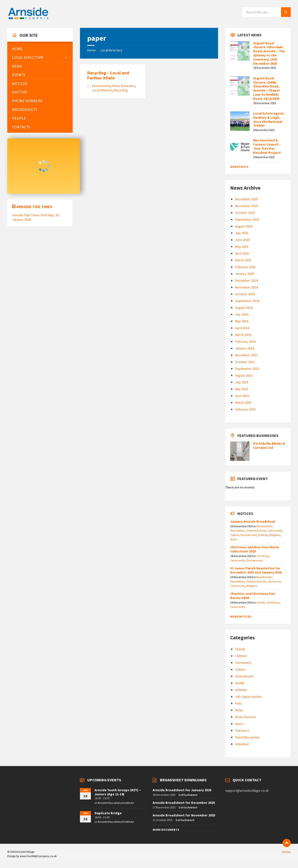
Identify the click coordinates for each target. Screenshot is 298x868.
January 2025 (244, 274)
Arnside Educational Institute (116, 803)
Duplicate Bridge (108, 813)
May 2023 (242, 389)
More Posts (239, 167)
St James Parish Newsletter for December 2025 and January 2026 (256, 570)
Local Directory (111, 50)
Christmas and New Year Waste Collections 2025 (255, 549)
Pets (238, 703)
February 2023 (245, 409)
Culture (235, 535)
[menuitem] (40, 49)
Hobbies (263, 535)
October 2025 (245, 213)
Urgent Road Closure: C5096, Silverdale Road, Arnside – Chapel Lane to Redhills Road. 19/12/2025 (266, 88)
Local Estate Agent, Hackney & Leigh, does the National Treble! (269, 119)
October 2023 (245, 362)
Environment (101, 86)
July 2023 (242, 382)
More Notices (241, 616)
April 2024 (242, 328)
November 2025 (246, 206)
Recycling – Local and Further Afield (108, 75)
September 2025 (247, 219)
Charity (261, 602)
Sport (233, 539)
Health (240, 683)
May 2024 (242, 321)
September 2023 (247, 369)
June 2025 (242, 240)
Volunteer (242, 744)
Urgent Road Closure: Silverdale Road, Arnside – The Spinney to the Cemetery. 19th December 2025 (269, 53)
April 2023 (242, 396)
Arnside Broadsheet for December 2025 (184, 803)
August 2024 (244, 308)
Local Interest (102, 90)
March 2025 (243, 260)
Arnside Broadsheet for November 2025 (184, 815)
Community (275, 531)
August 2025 (244, 226)
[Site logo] (28, 18)
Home (91, 50)
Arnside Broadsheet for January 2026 (182, 790)
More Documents (166, 830)
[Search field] (267, 12)
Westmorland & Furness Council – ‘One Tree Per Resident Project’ (267, 146)
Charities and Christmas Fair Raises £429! (253, 596)
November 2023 (246, 355)
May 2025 (242, 247)
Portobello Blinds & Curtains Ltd (269, 446)
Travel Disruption (247, 737)
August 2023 (244, 375)
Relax (239, 710)
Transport (242, 730)
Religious (275, 535)
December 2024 (246, 280)
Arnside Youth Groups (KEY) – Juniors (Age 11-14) (118, 792)
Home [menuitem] (286, 852)
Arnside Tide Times (34, 207)
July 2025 (242, 233)
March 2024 (243, 335)
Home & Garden (123, 86)
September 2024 (247, 301)
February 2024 (245, 341)
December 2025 (246, 199)
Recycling (121, 90)
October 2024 (245, 294)
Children (241, 656)
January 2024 (244, 348)
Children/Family (256, 531)
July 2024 (242, 314)
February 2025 (245, 267)
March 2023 (243, 403)
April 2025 (242, 253)
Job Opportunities (248, 697)
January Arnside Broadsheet (253, 521)
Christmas (263, 556)
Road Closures (246, 717)
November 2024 (246, 287)
